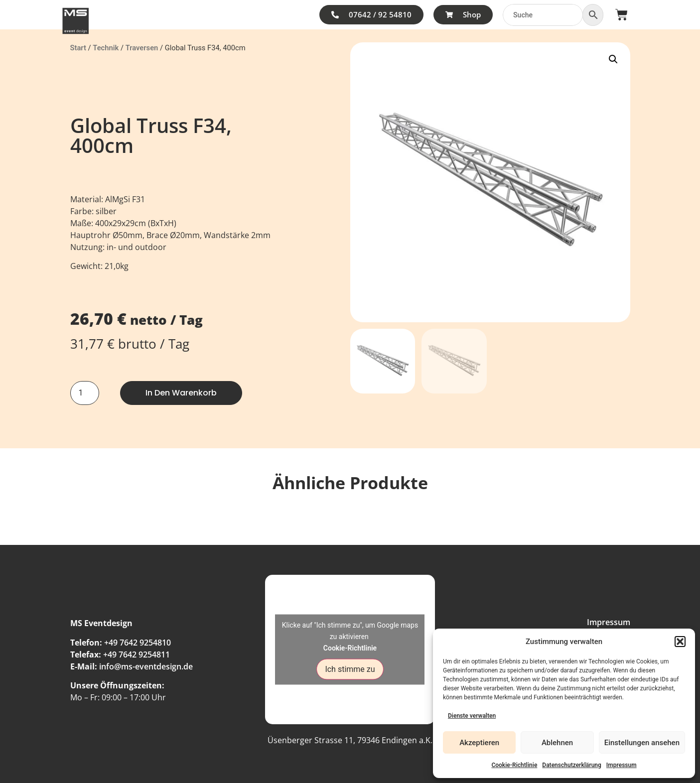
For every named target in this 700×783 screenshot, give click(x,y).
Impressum (622, 765)
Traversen (142, 48)
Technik (106, 48)
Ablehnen (557, 743)
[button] (680, 642)
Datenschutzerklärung (572, 765)
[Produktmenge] (85, 393)
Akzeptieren (479, 743)
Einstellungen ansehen (642, 743)
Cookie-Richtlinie (514, 765)
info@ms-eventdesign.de (146, 666)
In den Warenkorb (181, 393)
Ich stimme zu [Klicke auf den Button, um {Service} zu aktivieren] (350, 669)
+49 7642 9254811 (137, 654)
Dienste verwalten (472, 716)
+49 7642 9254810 (138, 643)
